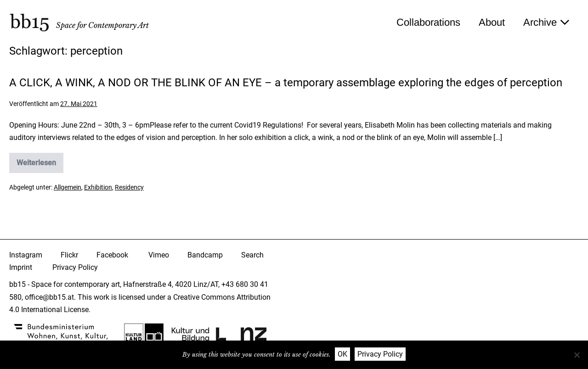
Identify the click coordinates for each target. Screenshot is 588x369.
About (492, 22)
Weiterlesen (40, 166)
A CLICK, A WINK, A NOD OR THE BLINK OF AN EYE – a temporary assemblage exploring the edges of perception (286, 83)
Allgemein (68, 187)
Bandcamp (205, 255)
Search (252, 255)
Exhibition (98, 187)
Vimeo (159, 255)
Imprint (21, 267)
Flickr (69, 255)
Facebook (112, 255)
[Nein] (577, 355)
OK (342, 354)
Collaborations (428, 22)
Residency (129, 187)
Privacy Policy (75, 267)
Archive (546, 22)
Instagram (26, 255)
